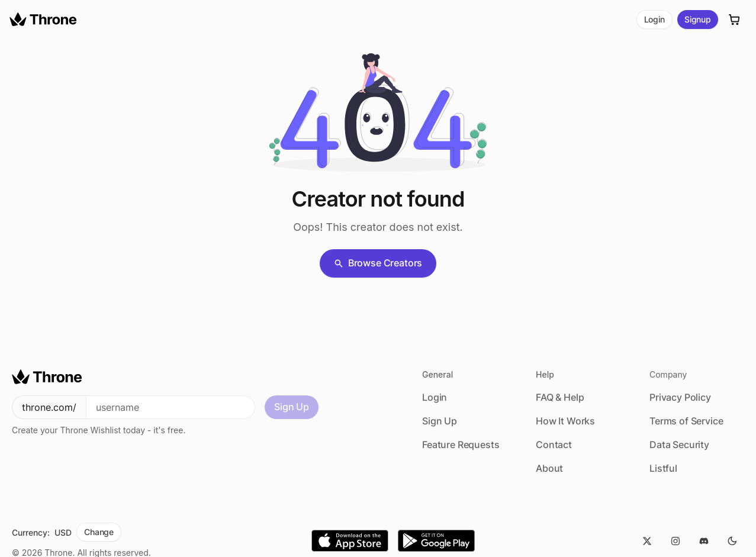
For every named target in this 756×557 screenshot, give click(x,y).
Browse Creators (378, 263)
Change (99, 532)
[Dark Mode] (732, 541)
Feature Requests (461, 445)
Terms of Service (686, 421)
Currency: (31, 532)
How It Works (565, 421)
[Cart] (735, 20)
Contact (554, 445)
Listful (663, 468)
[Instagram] (675, 541)
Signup (698, 19)
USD (63, 532)
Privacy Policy (680, 397)
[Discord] (704, 541)
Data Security (679, 445)
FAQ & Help (560, 397)
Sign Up (292, 407)
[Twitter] (647, 541)
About (549, 468)
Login (654, 19)
